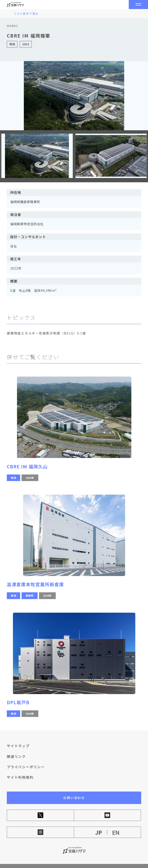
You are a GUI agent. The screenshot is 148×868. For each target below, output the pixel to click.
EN (116, 825)
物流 (13, 470)
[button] (142, 152)
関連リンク (16, 749)
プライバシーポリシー (26, 760)
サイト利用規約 (20, 770)
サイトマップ (18, 739)
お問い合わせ (74, 790)
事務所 (30, 588)
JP (99, 825)
